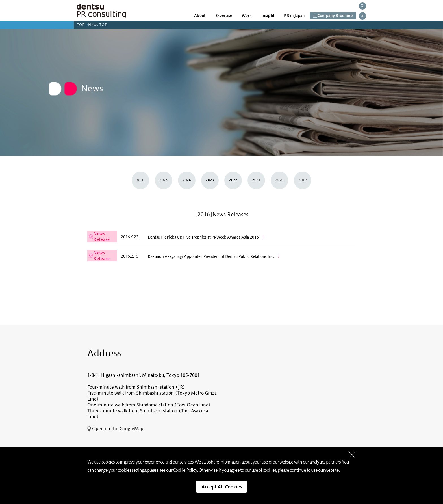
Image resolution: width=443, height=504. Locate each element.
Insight (268, 16)
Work (247, 16)
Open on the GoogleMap (115, 429)
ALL (140, 180)
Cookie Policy (185, 470)
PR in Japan (294, 16)
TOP (81, 25)
